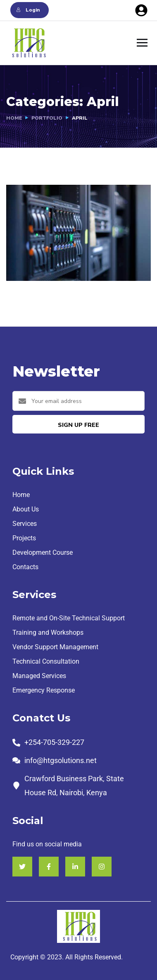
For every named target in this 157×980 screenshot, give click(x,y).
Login (27, 10)
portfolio (47, 118)
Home (14, 118)
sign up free (78, 425)
